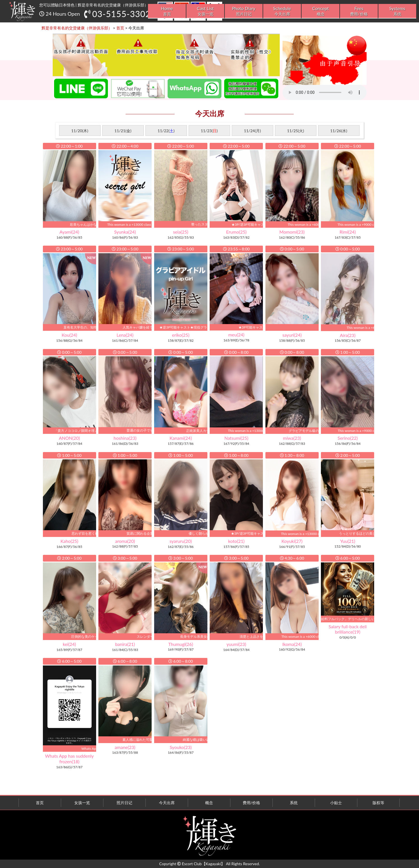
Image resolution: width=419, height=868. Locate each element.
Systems (397, 11)
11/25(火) (295, 131)
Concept (320, 11)
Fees (359, 11)
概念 (209, 803)
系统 (294, 803)
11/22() (166, 131)
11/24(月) (252, 131)
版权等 (378, 803)
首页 (40, 803)
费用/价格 (251, 803)
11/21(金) (123, 131)
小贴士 (336, 803)
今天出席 (167, 803)
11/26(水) (339, 131)
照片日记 (124, 803)
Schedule (282, 11)
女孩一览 (82, 803)
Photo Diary (244, 11)
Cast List (205, 11)
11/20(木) (80, 131)
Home (167, 11)
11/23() (209, 131)
